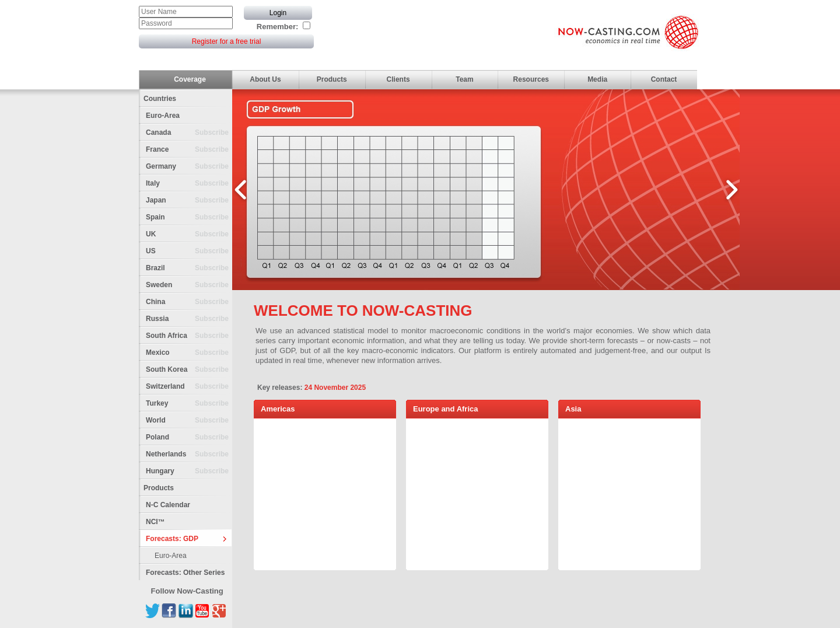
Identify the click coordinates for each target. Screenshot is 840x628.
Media (597, 79)
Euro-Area (163, 116)
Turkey (189, 404)
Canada (189, 133)
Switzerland (189, 387)
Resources (531, 79)
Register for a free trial (227, 41)
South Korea (189, 370)
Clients (398, 79)
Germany (189, 167)
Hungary (189, 471)
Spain (189, 217)
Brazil (189, 268)
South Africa (189, 336)
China (189, 302)
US (189, 251)
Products (332, 79)
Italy (189, 184)
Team (464, 79)
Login (278, 13)
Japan (189, 200)
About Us (265, 79)
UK (189, 234)
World (189, 421)
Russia (189, 319)
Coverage (190, 79)
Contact (664, 79)
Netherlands (189, 454)
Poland (189, 437)
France (189, 150)
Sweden (189, 285)
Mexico (189, 353)
